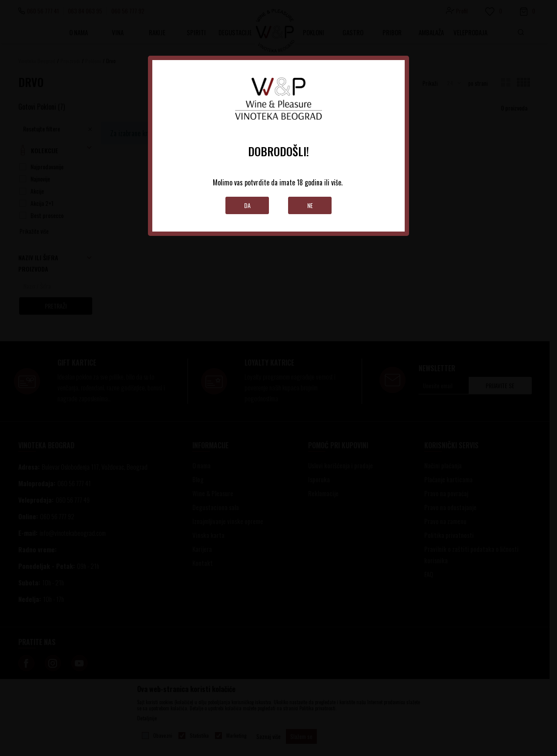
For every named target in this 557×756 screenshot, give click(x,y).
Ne (310, 205)
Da (247, 205)
